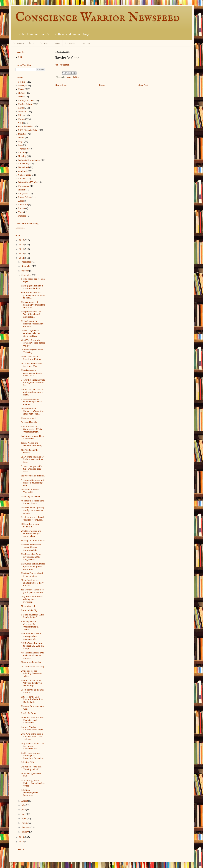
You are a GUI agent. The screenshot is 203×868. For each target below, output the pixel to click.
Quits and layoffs (29, 422)
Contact (85, 43)
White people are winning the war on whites (31, 674)
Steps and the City (29, 610)
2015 (22, 254)
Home (102, 85)
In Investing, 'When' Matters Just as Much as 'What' (33, 783)
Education (23, 205)
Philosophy (24, 164)
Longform (23, 194)
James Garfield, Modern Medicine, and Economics (32, 720)
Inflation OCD (27, 762)
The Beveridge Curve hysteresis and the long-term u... (31, 557)
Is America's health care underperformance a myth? (32, 392)
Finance (22, 153)
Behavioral (24, 167)
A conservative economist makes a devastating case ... (33, 483)
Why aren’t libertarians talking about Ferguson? (32, 599)
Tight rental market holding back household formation (32, 756)
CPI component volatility (33, 667)
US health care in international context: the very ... (32, 324)
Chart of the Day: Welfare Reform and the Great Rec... (33, 460)
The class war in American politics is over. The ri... (31, 373)
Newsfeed (18, 43)
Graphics (70, 43)
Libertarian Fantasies (31, 662)
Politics (76, 77)
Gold (20, 123)
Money (69, 77)
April (24, 819)
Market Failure (25, 104)
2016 (22, 249)
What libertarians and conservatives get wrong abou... (31, 534)
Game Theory (25, 175)
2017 (22, 245)
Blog (32, 43)
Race (20, 145)
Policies (44, 43)
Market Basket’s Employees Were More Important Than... (33, 411)
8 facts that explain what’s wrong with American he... (33, 383)
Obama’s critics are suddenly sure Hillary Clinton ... (32, 583)
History (22, 93)
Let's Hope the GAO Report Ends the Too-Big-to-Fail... (32, 700)
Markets (22, 112)
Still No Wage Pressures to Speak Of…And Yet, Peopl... (32, 646)
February (26, 828)
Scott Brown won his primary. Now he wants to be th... (33, 295)
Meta (21, 97)
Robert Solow (25, 197)
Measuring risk (28, 606)
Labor (21, 108)
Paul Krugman (62, 65)
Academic (23, 171)
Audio (21, 201)
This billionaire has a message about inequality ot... (31, 636)
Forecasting (24, 186)
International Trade (28, 182)
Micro (21, 115)
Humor (22, 190)
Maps (21, 142)
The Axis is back (29, 418)
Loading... (20, 228)
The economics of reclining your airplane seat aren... (33, 305)
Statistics (22, 134)
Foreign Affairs (26, 101)
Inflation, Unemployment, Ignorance (30, 793)
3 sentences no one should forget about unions (31, 402)
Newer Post (61, 85)
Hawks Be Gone (28, 713)
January (25, 832)
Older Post (143, 85)
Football (22, 179)
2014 (22, 258)
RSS (20, 57)
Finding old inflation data (33, 541)
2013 (22, 837)
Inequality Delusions (31, 497)
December (26, 262)
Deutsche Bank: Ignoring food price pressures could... (33, 510)
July (23, 805)
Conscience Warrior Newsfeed (98, 18)
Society (22, 86)
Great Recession (26, 127)
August (25, 801)
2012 (22, 842)
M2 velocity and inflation (33, 476)
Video (21, 212)
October (25, 271)
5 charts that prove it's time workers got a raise (31, 469)
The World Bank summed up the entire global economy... (33, 567)
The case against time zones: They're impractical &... (31, 547)
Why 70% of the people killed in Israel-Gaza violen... (32, 737)
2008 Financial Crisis (28, 130)
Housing (22, 156)
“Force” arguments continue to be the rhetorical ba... (30, 333)
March (25, 823)
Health (21, 138)
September (27, 275)
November (27, 266)
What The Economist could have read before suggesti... (33, 343)
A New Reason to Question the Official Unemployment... (32, 429)
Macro (21, 89)
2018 (22, 240)
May (24, 814)
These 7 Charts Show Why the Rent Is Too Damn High (31, 683)
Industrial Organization (29, 160)
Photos (22, 208)
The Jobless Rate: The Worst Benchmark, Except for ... (31, 314)
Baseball (22, 216)
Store (57, 43)
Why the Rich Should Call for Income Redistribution (33, 746)
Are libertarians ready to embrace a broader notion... (33, 655)
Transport (23, 149)
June (24, 810)
